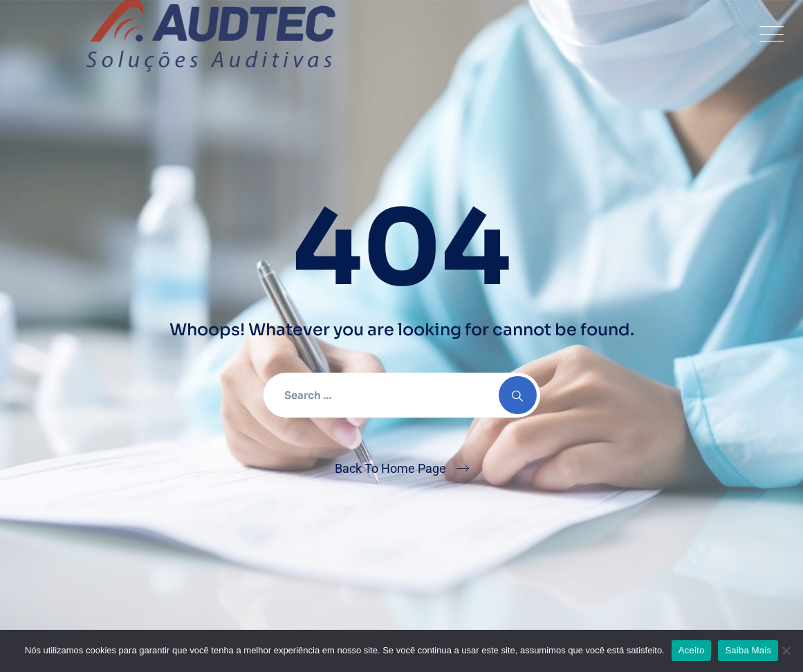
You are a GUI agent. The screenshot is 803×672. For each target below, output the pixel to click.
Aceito (692, 650)
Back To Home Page (390, 468)
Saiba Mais (748, 650)
